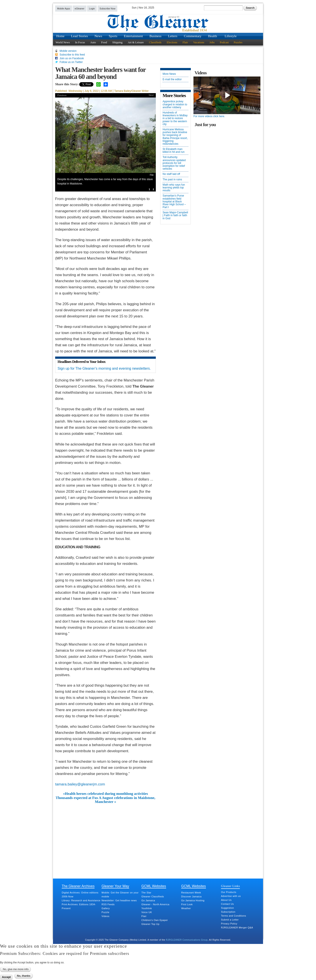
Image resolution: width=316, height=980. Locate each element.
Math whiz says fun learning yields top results (174, 188)
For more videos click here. (209, 116)
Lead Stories (80, 36)
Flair (185, 42)
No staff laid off (171, 174)
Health (213, 36)
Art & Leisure (136, 42)
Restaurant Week (191, 893)
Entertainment (133, 36)
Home (60, 36)
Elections (172, 42)
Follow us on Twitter (71, 62)
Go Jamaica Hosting (193, 900)
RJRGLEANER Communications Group (187, 940)
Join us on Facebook (72, 58)
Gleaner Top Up (150, 924)
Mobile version (68, 51)
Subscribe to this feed (72, 55)
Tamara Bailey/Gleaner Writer (131, 91)
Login (92, 9)
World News (63, 42)
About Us (226, 900)
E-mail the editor (172, 79)
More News (169, 74)
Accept (6, 977)
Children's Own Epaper (155, 920)
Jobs (212, 42)
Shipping (117, 42)
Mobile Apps (64, 9)
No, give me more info (16, 969)
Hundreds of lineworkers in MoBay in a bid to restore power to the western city (175, 118)
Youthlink (147, 908)
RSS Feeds (108, 904)
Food (104, 42)
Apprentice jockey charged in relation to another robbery (175, 104)
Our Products (229, 892)
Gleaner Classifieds (153, 896)
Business (155, 36)
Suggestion (227, 908)
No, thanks (24, 976)
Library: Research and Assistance (81, 900)
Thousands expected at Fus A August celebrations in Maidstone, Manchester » (105, 800)
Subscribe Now (108, 9)
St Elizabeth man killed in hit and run (174, 151)
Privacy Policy (229, 924)
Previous (62, 95)
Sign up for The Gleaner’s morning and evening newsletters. (104, 368)
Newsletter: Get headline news (119, 900)
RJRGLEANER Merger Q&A (237, 928)
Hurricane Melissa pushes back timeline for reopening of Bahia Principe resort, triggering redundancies (175, 137)
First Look (187, 904)
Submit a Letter (230, 920)
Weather (186, 908)
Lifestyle (231, 36)
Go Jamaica (148, 900)
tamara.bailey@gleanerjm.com (80, 784)
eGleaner (79, 9)
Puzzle (105, 912)
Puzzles (238, 42)
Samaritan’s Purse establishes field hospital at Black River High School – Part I (174, 202)
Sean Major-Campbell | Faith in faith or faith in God (175, 215)
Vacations (199, 42)
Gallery (106, 908)
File (152, 175)
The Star (146, 893)
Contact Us (227, 904)
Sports (113, 36)
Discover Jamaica (191, 896)
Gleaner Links (230, 886)
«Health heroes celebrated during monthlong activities (105, 794)
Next (151, 95)
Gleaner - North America (155, 904)
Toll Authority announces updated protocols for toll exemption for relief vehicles (174, 163)
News (98, 36)
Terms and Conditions (233, 916)
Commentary (193, 36)
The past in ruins (172, 180)
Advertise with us (231, 896)
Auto (93, 42)
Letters (173, 36)
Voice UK (147, 912)
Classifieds (155, 42)
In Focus (80, 42)
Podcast (224, 42)
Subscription (228, 912)
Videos (105, 916)
